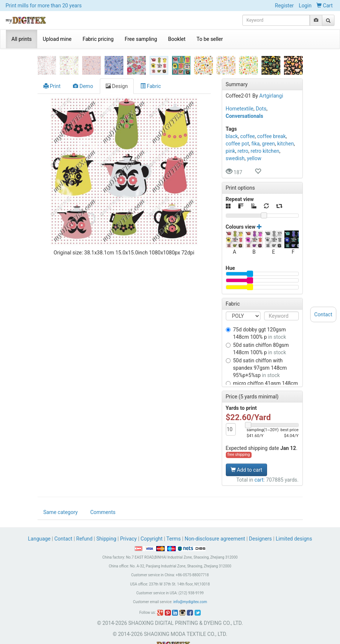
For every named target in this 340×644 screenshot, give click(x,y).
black (232, 114)
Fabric (151, 64)
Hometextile (240, 86)
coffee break (271, 114)
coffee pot (238, 121)
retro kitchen (265, 129)
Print (52, 64)
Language (40, 522)
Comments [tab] (103, 496)
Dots (261, 86)
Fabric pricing (98, 39)
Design (117, 64)
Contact (64, 522)
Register (284, 6)
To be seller (210, 39)
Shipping (106, 522)
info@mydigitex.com (190, 586)
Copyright (152, 522)
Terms (174, 522)
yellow (254, 136)
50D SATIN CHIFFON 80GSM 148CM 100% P (257, 326)
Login (305, 6)
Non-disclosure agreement (215, 522)
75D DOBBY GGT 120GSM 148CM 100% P (256, 311)
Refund (84, 522)
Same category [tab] (61, 496)
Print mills (44, 6)
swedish (235, 136)
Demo (83, 64)
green (268, 121)
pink (231, 129)
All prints (22, 39)
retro (243, 129)
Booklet (177, 39)
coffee (248, 114)
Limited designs (294, 522)
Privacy (128, 522)
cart (259, 457)
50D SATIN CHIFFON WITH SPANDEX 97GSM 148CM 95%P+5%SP (256, 345)
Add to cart (246, 447)
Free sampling (141, 39)
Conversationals (245, 94)
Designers (260, 522)
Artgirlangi (271, 73)
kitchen (285, 121)
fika (255, 121)
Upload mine (57, 39)
